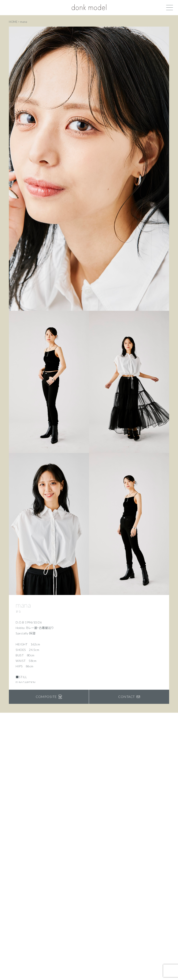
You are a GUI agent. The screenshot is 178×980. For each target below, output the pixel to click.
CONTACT (129, 697)
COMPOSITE (49, 697)
